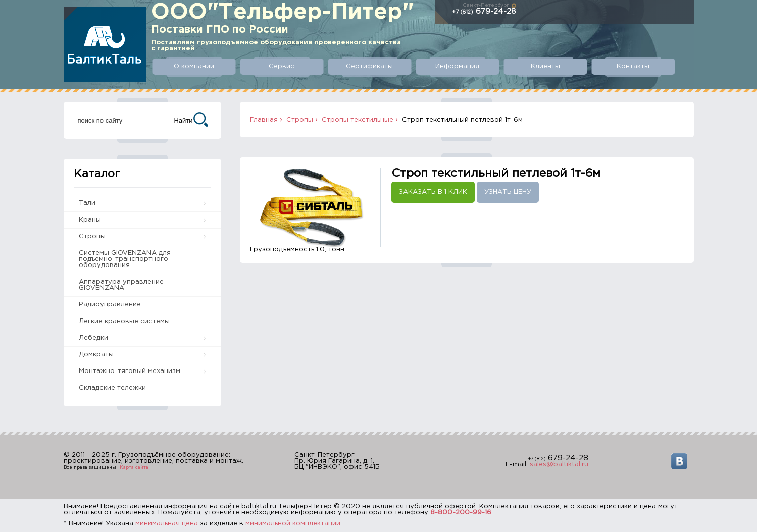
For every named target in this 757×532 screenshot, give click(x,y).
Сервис (282, 66)
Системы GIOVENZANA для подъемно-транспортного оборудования (125, 259)
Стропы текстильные (358, 120)
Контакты (633, 66)
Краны (90, 220)
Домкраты (96, 355)
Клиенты (545, 66)
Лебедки (93, 338)
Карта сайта (134, 467)
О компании (194, 66)
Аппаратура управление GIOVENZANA (121, 285)
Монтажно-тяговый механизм (130, 371)
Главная (264, 120)
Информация (457, 66)
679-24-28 (484, 11)
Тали (87, 203)
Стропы (92, 236)
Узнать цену (508, 192)
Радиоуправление (110, 305)
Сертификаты (369, 66)
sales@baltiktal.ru (559, 465)
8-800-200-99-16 (461, 513)
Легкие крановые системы (124, 321)
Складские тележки (112, 388)
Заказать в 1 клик (433, 192)
